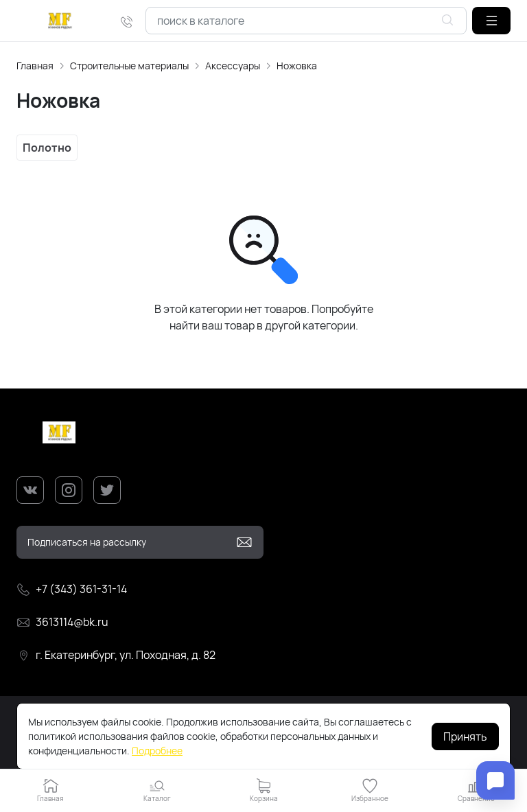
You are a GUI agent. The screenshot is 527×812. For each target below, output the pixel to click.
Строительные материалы (129, 66)
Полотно (47, 148)
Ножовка (297, 66)
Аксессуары (233, 66)
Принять (465, 736)
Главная (35, 66)
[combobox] (306, 21)
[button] (491, 21)
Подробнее (157, 751)
